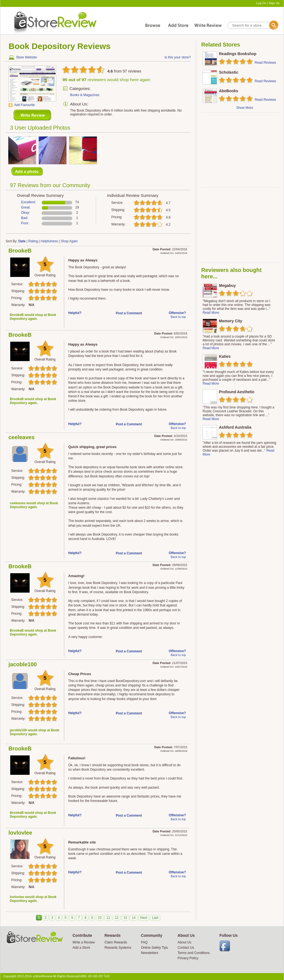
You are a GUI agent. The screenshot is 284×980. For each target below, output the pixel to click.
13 (125, 918)
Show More (245, 108)
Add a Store (81, 948)
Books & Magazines (85, 95)
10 (100, 918)
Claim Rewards (116, 942)
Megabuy (227, 285)
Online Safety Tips (154, 948)
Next (144, 918)
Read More (211, 313)
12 (117, 918)
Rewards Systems (118, 948)
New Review (33, 115)
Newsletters (150, 953)
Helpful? (75, 313)
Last (155, 918)
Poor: (25, 223)
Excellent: (29, 202)
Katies (225, 356)
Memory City (231, 321)
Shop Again (69, 241)
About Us (184, 942)
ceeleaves (22, 437)
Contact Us (186, 948)
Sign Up (274, 3)
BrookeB (20, 251)
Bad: (25, 218)
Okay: (25, 213)
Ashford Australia (235, 427)
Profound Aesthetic (237, 392)
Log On (261, 3)
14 (134, 918)
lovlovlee (20, 833)
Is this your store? (178, 57)
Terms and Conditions (194, 953)
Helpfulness (49, 241)
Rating (33, 241)
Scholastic (229, 72)
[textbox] (252, 25)
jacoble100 (23, 664)
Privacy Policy (188, 958)
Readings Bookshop (238, 54)
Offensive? (177, 313)
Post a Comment (129, 313)
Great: (26, 207)
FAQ (144, 942)
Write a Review (84, 942)
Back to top (178, 317)
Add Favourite (24, 105)
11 (108, 918)
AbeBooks (229, 91)
